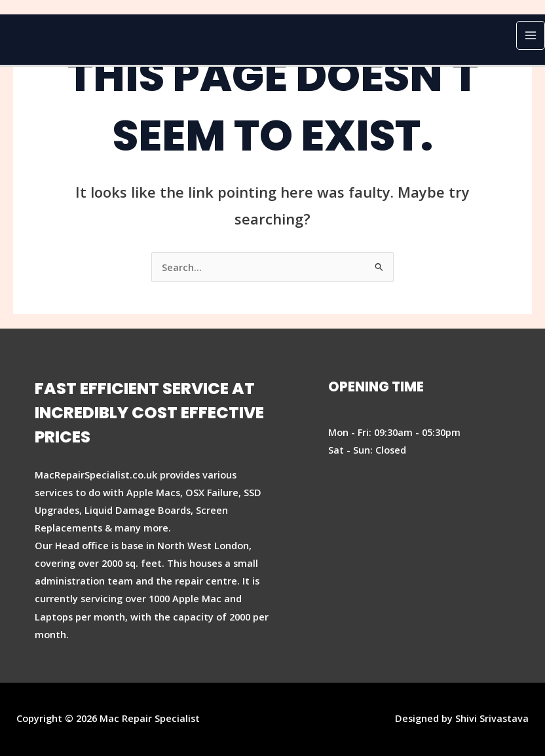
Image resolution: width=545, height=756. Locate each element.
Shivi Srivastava (492, 718)
